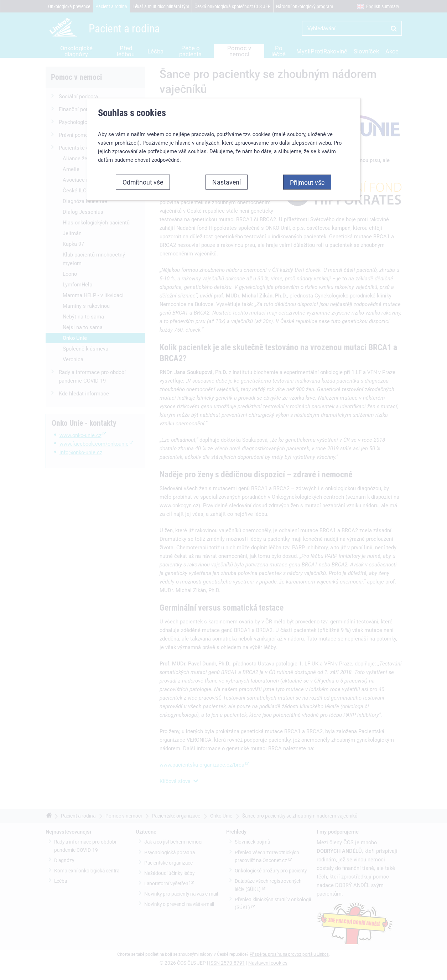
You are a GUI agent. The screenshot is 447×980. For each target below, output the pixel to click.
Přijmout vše (307, 171)
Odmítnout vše (143, 171)
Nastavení (227, 171)
